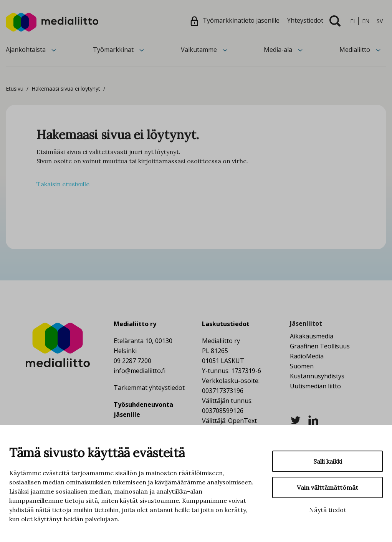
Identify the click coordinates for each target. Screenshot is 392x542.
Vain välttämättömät (327, 487)
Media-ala (278, 50)
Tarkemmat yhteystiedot (149, 388)
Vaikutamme (199, 50)
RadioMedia (307, 356)
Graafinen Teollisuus (320, 346)
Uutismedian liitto (315, 386)
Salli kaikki (328, 461)
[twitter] (296, 419)
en (366, 21)
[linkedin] (313, 419)
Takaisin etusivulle (63, 184)
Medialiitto (355, 50)
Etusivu (15, 89)
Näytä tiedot (328, 510)
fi (352, 21)
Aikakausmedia (312, 336)
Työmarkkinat (113, 50)
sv (380, 21)
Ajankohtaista (26, 50)
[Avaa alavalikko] (54, 50)
